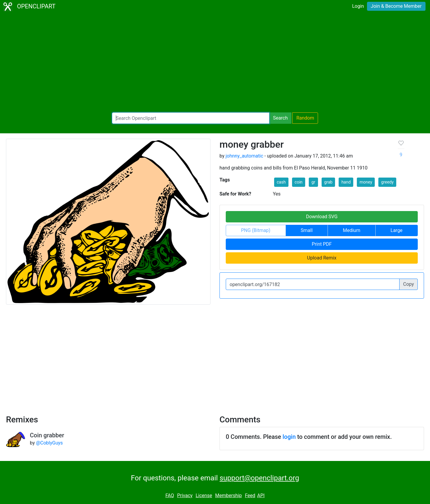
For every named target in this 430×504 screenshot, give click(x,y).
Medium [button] (351, 230)
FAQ (170, 495)
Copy (408, 284)
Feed (250, 495)
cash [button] (281, 182)
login (289, 437)
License (204, 495)
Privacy (185, 495)
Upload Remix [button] (322, 258)
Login (358, 6)
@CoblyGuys (49, 443)
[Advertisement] (215, 63)
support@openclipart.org (259, 478)
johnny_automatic (244, 156)
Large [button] (397, 230)
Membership (228, 495)
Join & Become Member (396, 6)
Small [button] (307, 230)
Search (280, 118)
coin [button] (299, 182)
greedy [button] (387, 182)
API (261, 495)
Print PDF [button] (322, 244)
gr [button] (313, 182)
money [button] (366, 182)
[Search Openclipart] (191, 118)
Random (305, 118)
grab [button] (328, 182)
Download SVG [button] (322, 217)
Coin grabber (47, 435)
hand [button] (346, 182)
